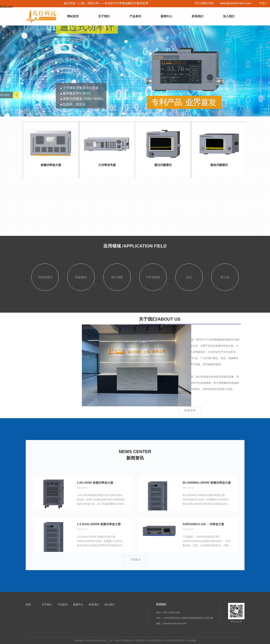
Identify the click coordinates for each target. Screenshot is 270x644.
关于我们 (104, 16)
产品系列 (135, 16)
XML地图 (192, 641)
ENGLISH (6, 7)
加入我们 (229, 16)
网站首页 (73, 16)
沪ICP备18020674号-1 (176, 641)
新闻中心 (166, 16)
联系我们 (198, 16)
